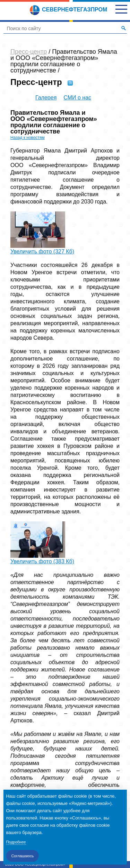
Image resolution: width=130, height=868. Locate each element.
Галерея (46, 98)
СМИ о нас (77, 98)
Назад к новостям (28, 138)
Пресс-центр (29, 52)
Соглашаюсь (22, 856)
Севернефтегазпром (68, 10)
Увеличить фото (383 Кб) (42, 561)
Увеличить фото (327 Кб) (42, 251)
